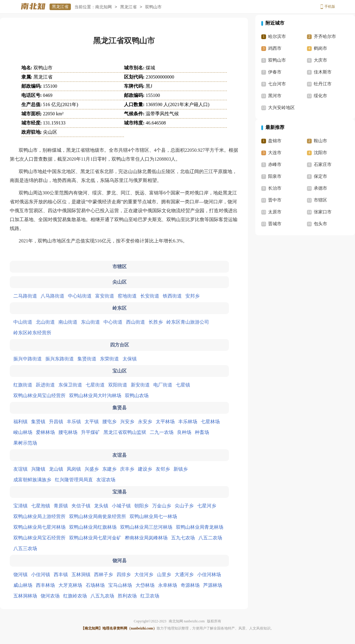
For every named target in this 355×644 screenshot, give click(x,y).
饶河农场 (50, 596)
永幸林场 (168, 585)
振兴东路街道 (60, 359)
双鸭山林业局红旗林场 (93, 527)
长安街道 (150, 296)
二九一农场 (162, 432)
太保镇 (130, 359)
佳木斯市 (323, 72)
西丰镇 (61, 575)
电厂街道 (163, 385)
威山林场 (23, 585)
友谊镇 (20, 469)
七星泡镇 (41, 506)
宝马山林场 (120, 585)
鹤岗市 (320, 48)
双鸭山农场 (137, 395)
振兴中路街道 (28, 359)
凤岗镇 (74, 469)
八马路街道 (52, 296)
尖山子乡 (184, 506)
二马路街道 (25, 296)
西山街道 (136, 322)
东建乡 (109, 469)
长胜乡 (156, 322)
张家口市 (323, 212)
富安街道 (105, 296)
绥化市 (320, 96)
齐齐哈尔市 (325, 36)
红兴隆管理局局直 (74, 480)
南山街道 (68, 322)
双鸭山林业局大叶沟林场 (95, 395)
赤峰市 (275, 164)
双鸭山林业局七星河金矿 (95, 538)
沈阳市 (320, 153)
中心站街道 (80, 296)
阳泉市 (275, 176)
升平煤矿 (90, 432)
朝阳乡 (141, 506)
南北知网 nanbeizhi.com (187, 621)
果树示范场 (25, 443)
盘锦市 (275, 141)
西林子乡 (104, 575)
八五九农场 (102, 596)
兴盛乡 (92, 469)
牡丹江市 (323, 84)
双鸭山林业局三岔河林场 (146, 527)
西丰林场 (45, 585)
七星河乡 (207, 506)
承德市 (320, 188)
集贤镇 (38, 422)
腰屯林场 (68, 432)
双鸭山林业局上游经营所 (39, 516)
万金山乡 (162, 506)
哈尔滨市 (277, 36)
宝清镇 (20, 506)
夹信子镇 (81, 506)
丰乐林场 (188, 422)
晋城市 (275, 224)
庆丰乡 (127, 469)
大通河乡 (184, 575)
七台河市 (277, 84)
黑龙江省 (60, 7)
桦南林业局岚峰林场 (146, 538)
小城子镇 (121, 506)
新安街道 (140, 385)
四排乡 (124, 575)
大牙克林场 (70, 585)
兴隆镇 (38, 469)
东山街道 (90, 322)
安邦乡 (192, 296)
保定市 (320, 176)
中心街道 (113, 322)
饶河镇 (20, 575)
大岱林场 (145, 585)
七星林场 (210, 422)
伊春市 (275, 72)
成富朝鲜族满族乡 (32, 480)
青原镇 (61, 506)
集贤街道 (87, 359)
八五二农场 (210, 538)
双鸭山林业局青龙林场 (200, 527)
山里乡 (164, 575)
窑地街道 (127, 296)
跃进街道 (45, 385)
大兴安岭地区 (281, 108)
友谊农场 (106, 480)
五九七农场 (183, 538)
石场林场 (95, 585)
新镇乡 (181, 469)
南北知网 (104, 7)
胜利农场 (127, 596)
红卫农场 (150, 596)
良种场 (184, 432)
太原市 (275, 212)
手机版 (330, 7)
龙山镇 (56, 469)
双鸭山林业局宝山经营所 (39, 395)
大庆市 (320, 60)
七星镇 (183, 385)
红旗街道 (23, 385)
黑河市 (275, 96)
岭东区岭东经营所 (32, 333)
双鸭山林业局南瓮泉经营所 (98, 516)
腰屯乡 (109, 422)
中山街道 (23, 322)
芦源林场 (213, 585)
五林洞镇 (81, 575)
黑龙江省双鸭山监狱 (125, 432)
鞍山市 (320, 141)
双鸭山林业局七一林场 (153, 516)
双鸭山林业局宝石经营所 (39, 538)
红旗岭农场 (75, 596)
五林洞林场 (25, 596)
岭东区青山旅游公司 (188, 322)
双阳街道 (118, 385)
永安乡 (145, 422)
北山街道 (45, 322)
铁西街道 (172, 296)
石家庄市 (323, 164)
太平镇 (92, 422)
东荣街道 (109, 359)
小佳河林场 (209, 575)
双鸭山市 (277, 60)
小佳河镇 (41, 575)
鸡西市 (275, 48)
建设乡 (145, 469)
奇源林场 (190, 585)
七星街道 (95, 385)
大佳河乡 (144, 575)
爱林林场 (45, 432)
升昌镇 (56, 422)
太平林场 (165, 422)
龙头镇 (101, 506)
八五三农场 (25, 548)
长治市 (275, 188)
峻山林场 (23, 432)
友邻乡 (163, 469)
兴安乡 (127, 422)
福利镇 (20, 422)
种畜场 (202, 432)
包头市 (320, 224)
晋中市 (275, 200)
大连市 (275, 153)
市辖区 (320, 200)
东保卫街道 (70, 385)
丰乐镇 (74, 422)
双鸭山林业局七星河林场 (39, 527)
